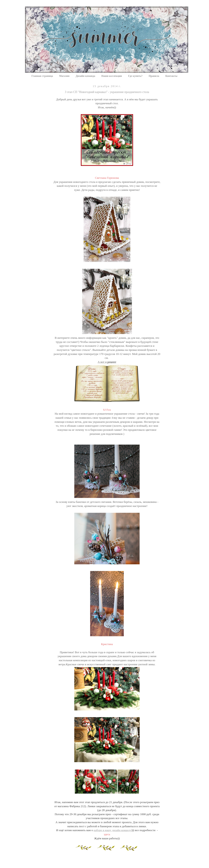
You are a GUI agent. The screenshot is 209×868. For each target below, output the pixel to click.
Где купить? (135, 76)
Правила (154, 76)
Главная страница (42, 76)
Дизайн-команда (85, 76)
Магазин (64, 76)
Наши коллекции (112, 76)
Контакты (171, 76)
